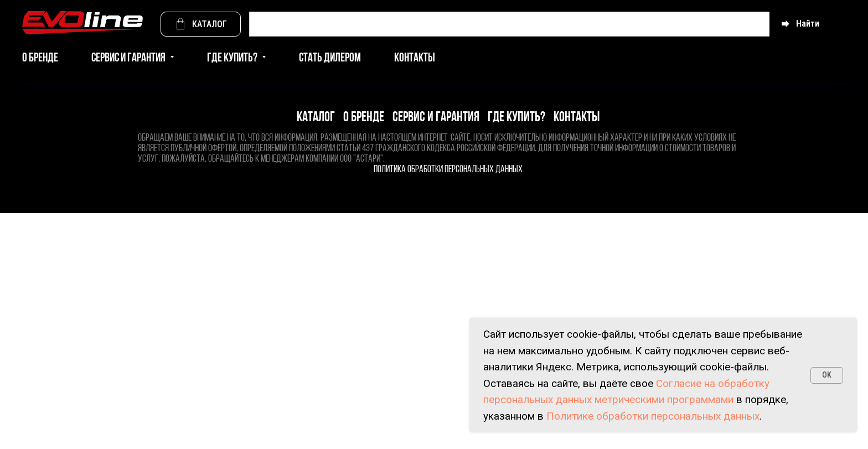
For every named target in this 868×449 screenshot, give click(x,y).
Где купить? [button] (233, 58)
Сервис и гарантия (436, 118)
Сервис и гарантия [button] (129, 58)
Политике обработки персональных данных (653, 416)
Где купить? (516, 118)
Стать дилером (330, 58)
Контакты (415, 58)
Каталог (316, 118)
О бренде (40, 58)
